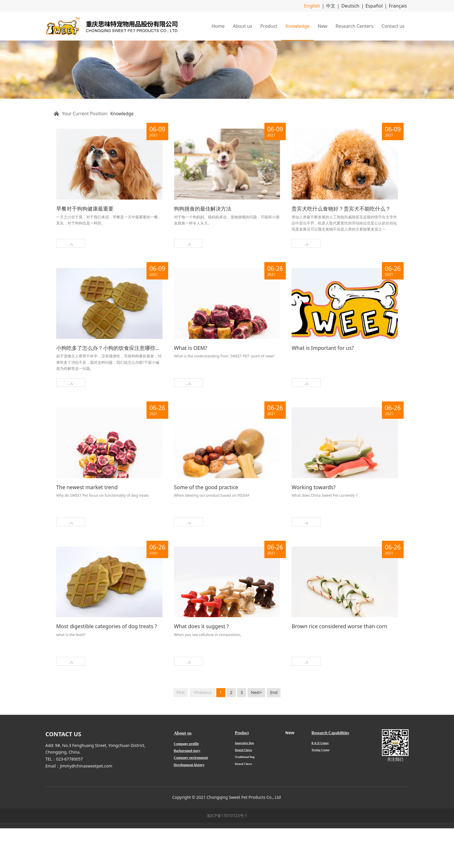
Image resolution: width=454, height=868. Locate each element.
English (323, 5)
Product (269, 25)
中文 (339, 5)
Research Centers (355, 25)
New (322, 25)
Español (378, 5)
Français (399, 5)
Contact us (393, 25)
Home (218, 25)
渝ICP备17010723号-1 (227, 855)
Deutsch (357, 5)
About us (242, 25)
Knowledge (298, 25)
